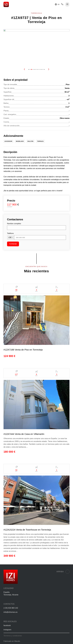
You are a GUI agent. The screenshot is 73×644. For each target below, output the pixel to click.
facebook (7, 625)
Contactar (13, 244)
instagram (7, 630)
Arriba (63, 572)
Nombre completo (14, 224)
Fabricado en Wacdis (12, 641)
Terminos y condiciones (13, 636)
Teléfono (10, 233)
